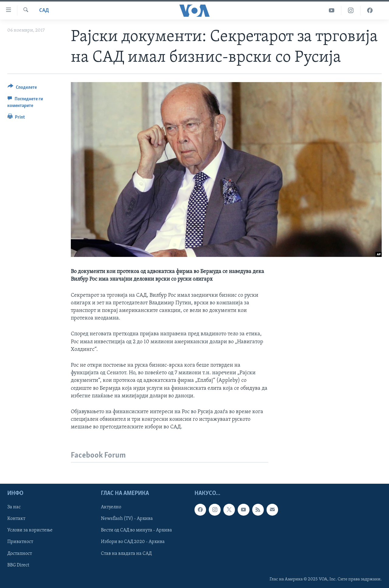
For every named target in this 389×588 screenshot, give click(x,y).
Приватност (20, 542)
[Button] (22, 88)
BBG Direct (18, 565)
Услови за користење (30, 531)
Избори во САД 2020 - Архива (133, 542)
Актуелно (111, 507)
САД (44, 10)
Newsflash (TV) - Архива (127, 519)
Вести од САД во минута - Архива (136, 531)
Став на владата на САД (126, 554)
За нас (14, 507)
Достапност (20, 554)
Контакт (16, 519)
